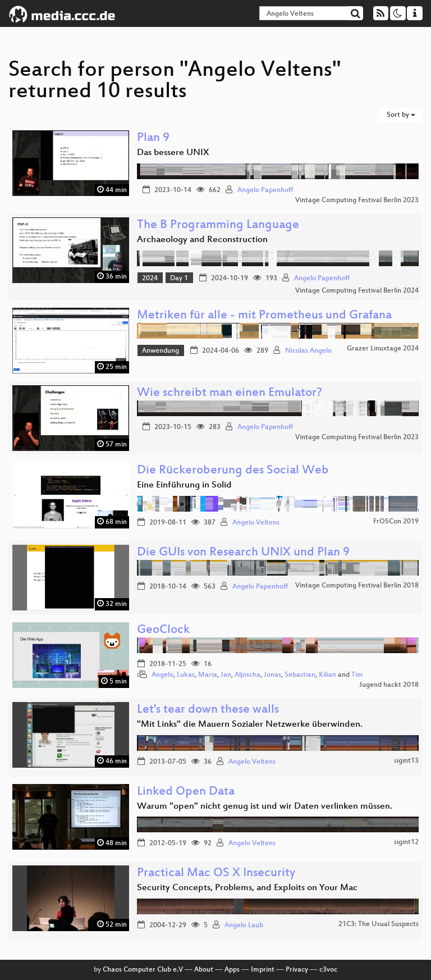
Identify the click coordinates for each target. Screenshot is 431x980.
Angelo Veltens (256, 523)
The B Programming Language (218, 225)
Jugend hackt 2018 (389, 685)
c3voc (328, 970)
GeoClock (163, 630)
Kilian (327, 675)
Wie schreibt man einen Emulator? (230, 393)
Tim (357, 675)
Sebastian (300, 675)
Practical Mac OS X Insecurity (216, 874)
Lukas (186, 675)
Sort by (401, 115)
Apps (232, 970)
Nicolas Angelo (308, 351)
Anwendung (161, 351)
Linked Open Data (186, 792)
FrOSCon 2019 (396, 522)
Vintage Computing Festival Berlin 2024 (357, 291)
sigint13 (406, 761)
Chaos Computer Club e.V (143, 970)
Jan (226, 675)
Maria (208, 675)
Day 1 (179, 279)
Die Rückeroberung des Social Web (233, 471)
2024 (150, 279)
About (204, 970)
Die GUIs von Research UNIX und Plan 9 (243, 553)
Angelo (162, 675)
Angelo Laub (244, 926)
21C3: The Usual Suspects (379, 924)
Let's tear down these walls (208, 710)
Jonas (272, 675)
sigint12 (406, 842)
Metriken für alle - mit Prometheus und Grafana (264, 316)
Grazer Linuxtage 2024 (383, 349)
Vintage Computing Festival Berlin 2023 (357, 200)
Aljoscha (247, 675)
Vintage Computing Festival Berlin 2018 (357, 586)
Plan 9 (153, 138)
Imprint (263, 970)
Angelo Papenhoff (265, 190)
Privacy (297, 970)
